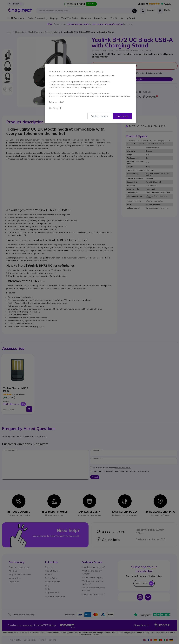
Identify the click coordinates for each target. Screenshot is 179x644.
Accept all (122, 116)
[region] (90, 94)
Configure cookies (99, 116)
